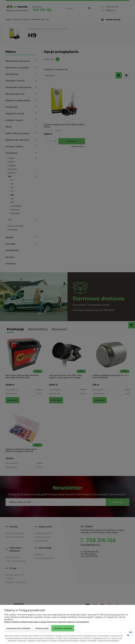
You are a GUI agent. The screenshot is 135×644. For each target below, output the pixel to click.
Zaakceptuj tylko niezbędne (18, 628)
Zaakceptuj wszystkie (63, 628)
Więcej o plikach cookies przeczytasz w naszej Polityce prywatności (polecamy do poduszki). (47, 622)
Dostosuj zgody (42, 628)
